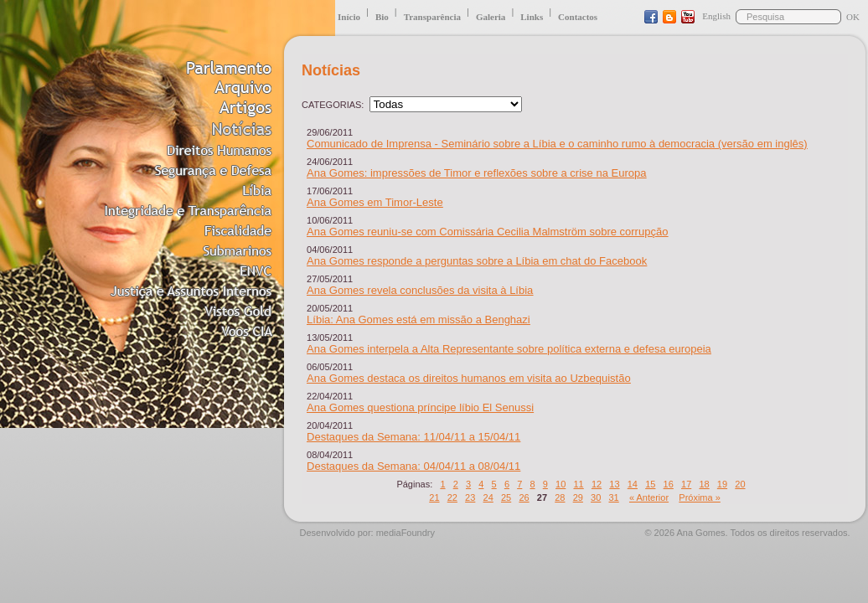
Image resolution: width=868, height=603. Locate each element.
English (716, 16)
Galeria (491, 17)
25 (506, 497)
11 (578, 484)
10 (561, 484)
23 (470, 497)
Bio (382, 17)
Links (532, 17)
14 (633, 484)
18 (704, 484)
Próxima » (700, 497)
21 (434, 497)
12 (597, 484)
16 (669, 484)
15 (650, 484)
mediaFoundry (406, 533)
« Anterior (649, 497)
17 (686, 484)
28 (560, 497)
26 (524, 497)
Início (349, 17)
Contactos (578, 17)
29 (578, 497)
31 (613, 497)
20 (740, 484)
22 (452, 497)
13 (614, 484)
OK (853, 17)
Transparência (432, 17)
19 (722, 484)
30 (596, 497)
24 (488, 497)
